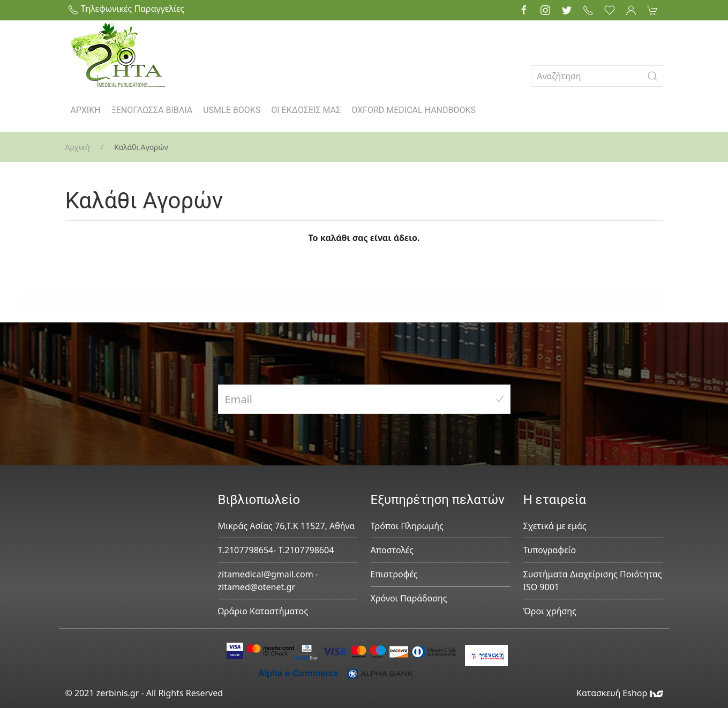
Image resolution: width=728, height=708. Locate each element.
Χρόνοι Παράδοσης (409, 598)
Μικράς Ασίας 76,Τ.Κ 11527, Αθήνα (287, 526)
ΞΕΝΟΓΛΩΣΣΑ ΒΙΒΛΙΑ (152, 110)
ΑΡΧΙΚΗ (86, 110)
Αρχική (78, 147)
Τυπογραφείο (550, 550)
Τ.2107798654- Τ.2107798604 (276, 550)
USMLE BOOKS (232, 110)
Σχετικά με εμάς (555, 526)
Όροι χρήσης (550, 611)
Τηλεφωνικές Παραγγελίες (126, 9)
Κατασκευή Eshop (620, 693)
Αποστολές (392, 550)
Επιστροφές (394, 574)
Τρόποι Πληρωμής (407, 526)
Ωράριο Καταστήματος (263, 611)
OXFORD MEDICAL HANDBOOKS (414, 110)
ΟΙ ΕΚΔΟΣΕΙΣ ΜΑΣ (306, 110)
